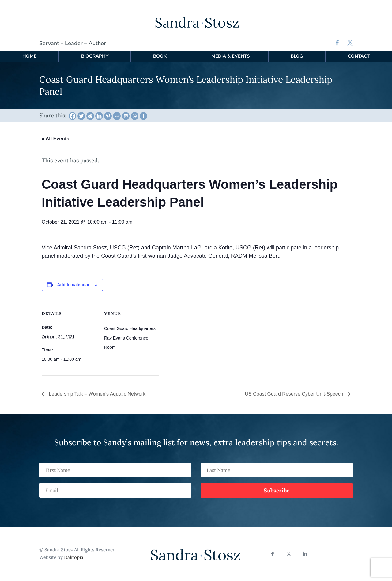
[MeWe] (117, 111)
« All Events (55, 134)
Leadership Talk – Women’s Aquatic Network (96, 390)
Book (160, 51)
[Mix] (126, 111)
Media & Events (230, 51)
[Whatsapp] (135, 111)
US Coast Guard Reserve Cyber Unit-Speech (295, 390)
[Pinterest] (108, 111)
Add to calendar (73, 280)
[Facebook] (72, 111)
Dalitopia (74, 553)
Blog (297, 51)
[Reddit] (90, 111)
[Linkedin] (99, 111)
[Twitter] (81, 111)
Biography (95, 51)
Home (29, 51)
